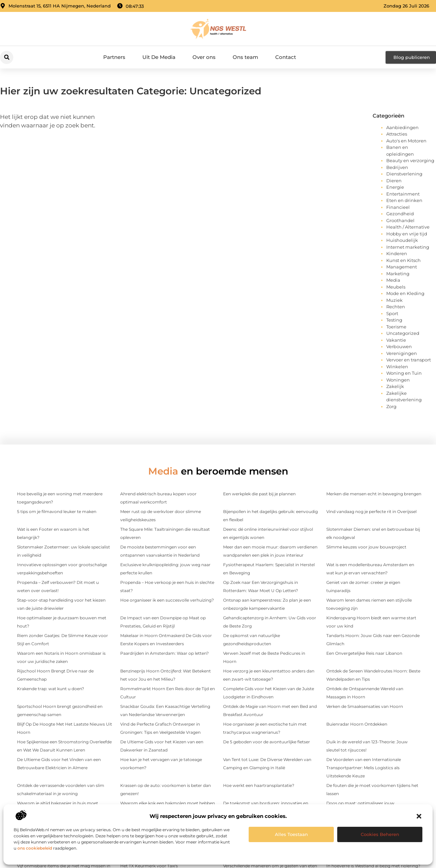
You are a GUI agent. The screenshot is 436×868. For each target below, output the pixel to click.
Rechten (396, 307)
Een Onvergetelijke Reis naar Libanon (364, 653)
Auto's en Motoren (406, 141)
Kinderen (397, 253)
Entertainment (403, 194)
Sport (392, 313)
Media (393, 280)
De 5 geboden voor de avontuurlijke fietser (267, 742)
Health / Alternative (408, 227)
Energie (395, 187)
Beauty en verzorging (410, 160)
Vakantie (396, 340)
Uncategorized (403, 333)
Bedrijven (397, 167)
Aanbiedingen (402, 127)
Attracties (397, 134)
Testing (394, 320)
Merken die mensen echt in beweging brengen (374, 494)
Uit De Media (159, 57)
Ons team (245, 57)
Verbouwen (399, 346)
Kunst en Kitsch (403, 260)
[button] (419, 816)
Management (402, 267)
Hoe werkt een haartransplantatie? (259, 785)
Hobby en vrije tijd (407, 234)
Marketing (398, 274)
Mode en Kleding (405, 293)
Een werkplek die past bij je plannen (259, 494)
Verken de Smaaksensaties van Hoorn (365, 706)
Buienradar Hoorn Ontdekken (357, 724)
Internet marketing (408, 247)
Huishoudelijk (402, 240)
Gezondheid (400, 214)
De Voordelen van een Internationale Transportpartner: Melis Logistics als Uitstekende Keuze (364, 768)
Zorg (391, 406)
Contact (286, 57)
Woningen (398, 380)
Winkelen (397, 367)
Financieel (398, 207)
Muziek (394, 300)
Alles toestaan (291, 834)
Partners (114, 57)
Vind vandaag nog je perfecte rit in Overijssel (371, 511)
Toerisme (396, 327)
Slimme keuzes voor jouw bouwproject (366, 547)
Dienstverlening (404, 174)
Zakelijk (395, 386)
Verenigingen (402, 353)
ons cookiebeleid (35, 848)
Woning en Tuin (404, 373)
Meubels (396, 287)
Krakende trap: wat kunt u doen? (51, 689)
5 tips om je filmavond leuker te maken (57, 511)
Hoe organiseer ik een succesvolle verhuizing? (167, 600)
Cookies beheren (380, 834)
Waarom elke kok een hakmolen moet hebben (168, 803)
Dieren (394, 181)
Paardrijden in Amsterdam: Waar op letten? (165, 653)
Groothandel (400, 220)
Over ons (204, 57)
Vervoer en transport (409, 360)
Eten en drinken (404, 200)
